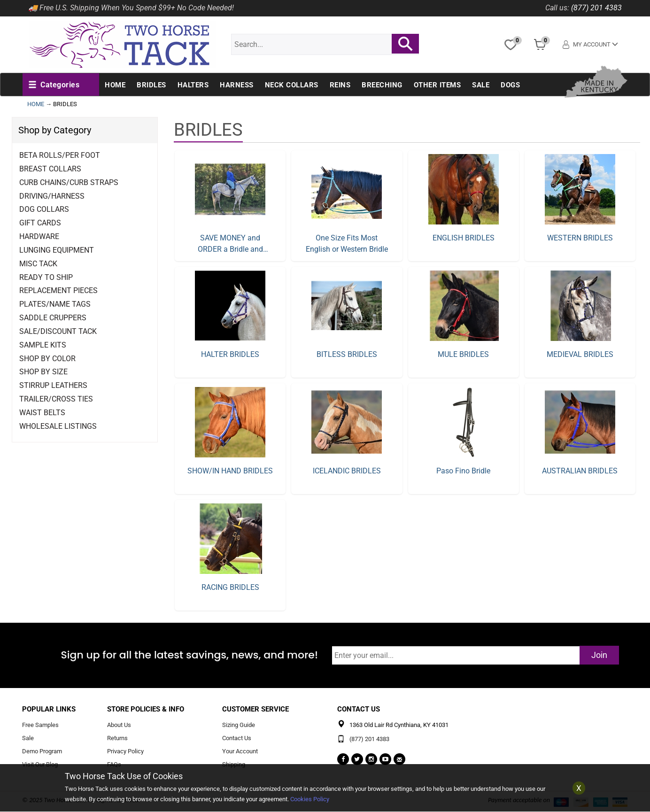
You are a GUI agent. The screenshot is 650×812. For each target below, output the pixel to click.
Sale (481, 85)
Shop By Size (43, 372)
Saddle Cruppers (53, 318)
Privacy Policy (125, 751)
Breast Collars (50, 169)
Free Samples (40, 725)
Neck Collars (292, 85)
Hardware (39, 236)
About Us (119, 725)
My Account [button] (591, 44)
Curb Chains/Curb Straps (69, 182)
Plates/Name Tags (55, 304)
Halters (193, 85)
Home (115, 85)
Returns (117, 738)
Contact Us (237, 738)
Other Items (437, 85)
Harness (237, 85)
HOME (36, 104)
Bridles (151, 85)
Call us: (557, 8)
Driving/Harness (52, 196)
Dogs (510, 85)
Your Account (240, 751)
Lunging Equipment (57, 250)
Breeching (382, 85)
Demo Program (42, 751)
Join (599, 655)
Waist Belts (42, 413)
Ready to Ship (46, 277)
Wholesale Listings (58, 426)
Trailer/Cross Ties (56, 399)
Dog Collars (44, 209)
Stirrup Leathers (53, 385)
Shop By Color (47, 359)
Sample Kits (43, 345)
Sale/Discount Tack (58, 331)
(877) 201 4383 (596, 8)
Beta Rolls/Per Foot (60, 155)
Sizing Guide (239, 725)
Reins (340, 85)
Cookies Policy (310, 799)
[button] (54, 85)
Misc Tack (38, 264)
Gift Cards (40, 223)
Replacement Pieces (58, 290)
